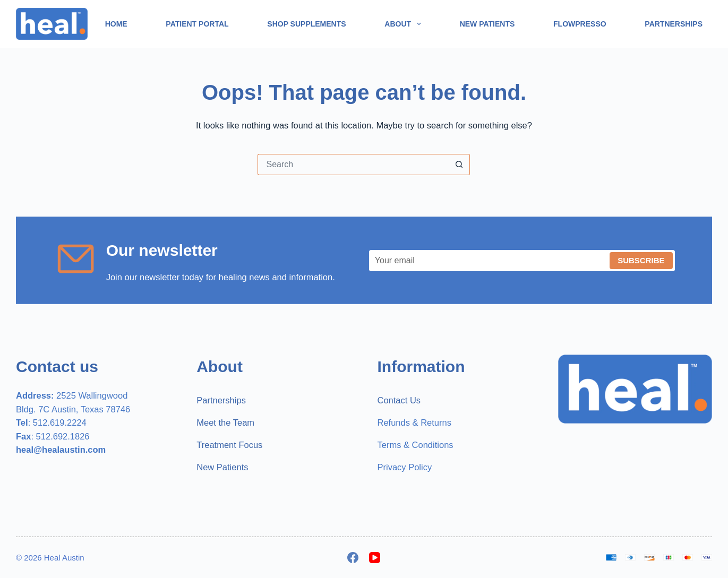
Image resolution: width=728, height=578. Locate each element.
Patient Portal (197, 24)
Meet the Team (225, 422)
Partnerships (674, 24)
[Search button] (459, 165)
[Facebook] (353, 558)
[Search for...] (353, 165)
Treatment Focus (229, 445)
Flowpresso (580, 24)
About (405, 24)
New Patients (487, 24)
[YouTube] (375, 558)
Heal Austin (64, 558)
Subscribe (641, 260)
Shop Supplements (306, 24)
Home (116, 24)
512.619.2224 (60, 422)
